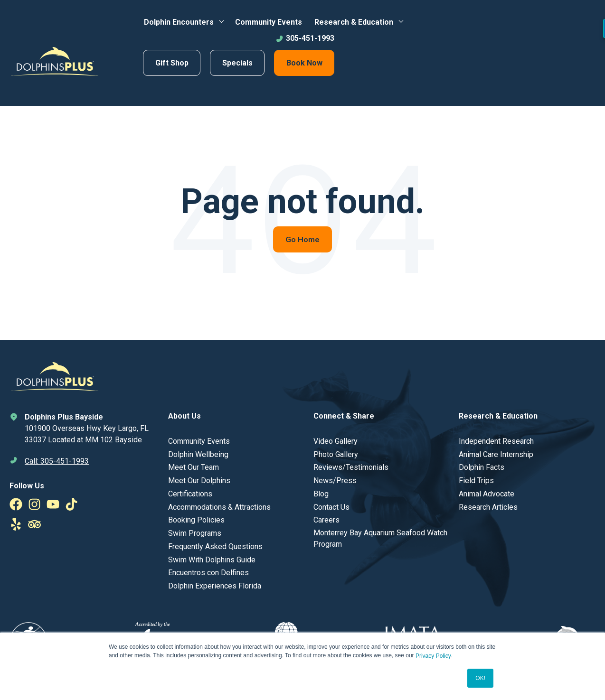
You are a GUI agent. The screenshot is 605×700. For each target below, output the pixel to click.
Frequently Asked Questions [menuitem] (215, 546)
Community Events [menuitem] (269, 22)
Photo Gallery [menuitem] (336, 454)
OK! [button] (480, 678)
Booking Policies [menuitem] (196, 520)
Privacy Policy (433, 656)
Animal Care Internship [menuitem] (496, 454)
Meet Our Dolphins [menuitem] (199, 481)
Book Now (304, 63)
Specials (237, 63)
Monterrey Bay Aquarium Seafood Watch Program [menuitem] (380, 538)
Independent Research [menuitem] (496, 441)
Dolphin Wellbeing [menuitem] (198, 454)
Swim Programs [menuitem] (195, 533)
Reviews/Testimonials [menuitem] (351, 467)
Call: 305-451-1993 (57, 461)
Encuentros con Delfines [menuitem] (208, 573)
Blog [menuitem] (321, 494)
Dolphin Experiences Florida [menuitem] (215, 586)
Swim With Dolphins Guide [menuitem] (212, 560)
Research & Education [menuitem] (354, 22)
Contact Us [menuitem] (331, 507)
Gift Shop (172, 63)
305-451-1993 (305, 38)
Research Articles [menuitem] (488, 507)
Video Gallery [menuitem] (336, 441)
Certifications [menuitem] (190, 494)
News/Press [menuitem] (335, 481)
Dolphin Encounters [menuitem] (179, 22)
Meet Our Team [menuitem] (194, 467)
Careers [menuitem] (326, 520)
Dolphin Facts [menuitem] (482, 467)
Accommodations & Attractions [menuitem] (219, 507)
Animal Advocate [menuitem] (487, 494)
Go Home (302, 240)
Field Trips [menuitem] (476, 481)
